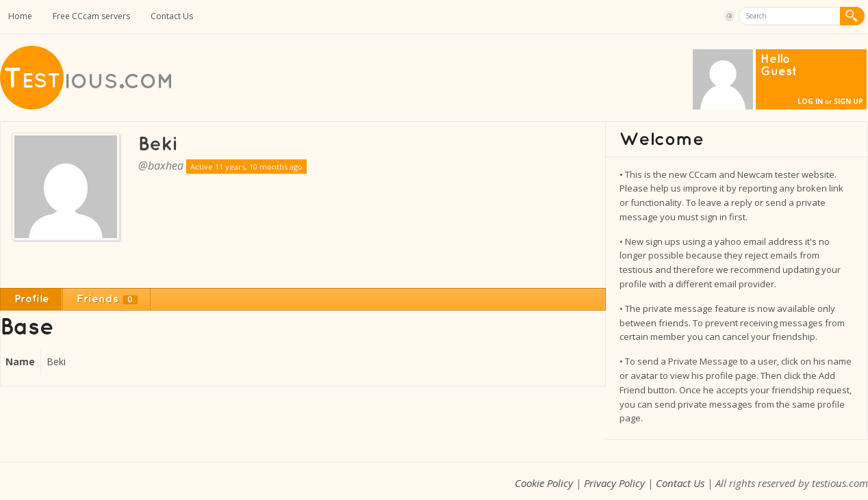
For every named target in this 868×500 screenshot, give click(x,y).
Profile (32, 299)
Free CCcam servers (91, 16)
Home (20, 16)
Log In (810, 101)
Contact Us (172, 16)
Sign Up (848, 101)
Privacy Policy (614, 483)
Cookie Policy (544, 483)
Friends (107, 299)
